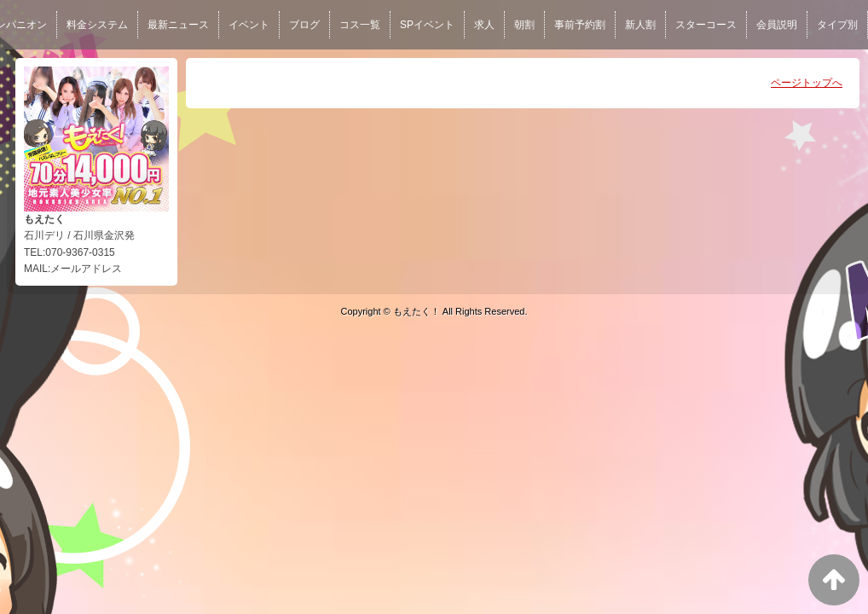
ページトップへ (807, 83)
